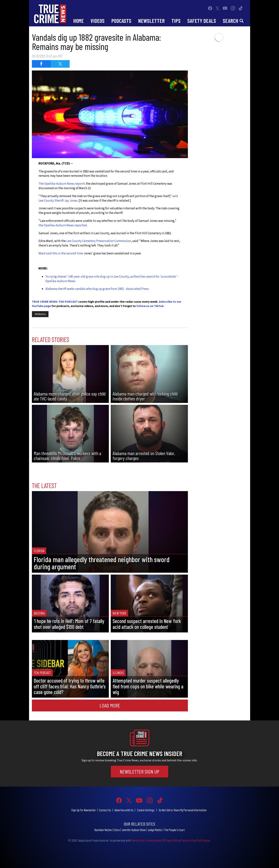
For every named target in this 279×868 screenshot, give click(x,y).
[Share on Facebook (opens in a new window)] (41, 64)
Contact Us (105, 810)
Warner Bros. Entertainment (147, 840)
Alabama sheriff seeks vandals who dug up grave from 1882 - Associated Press (97, 289)
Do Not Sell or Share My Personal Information (183, 810)
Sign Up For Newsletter (84, 810)
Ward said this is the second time (61, 253)
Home (78, 21)
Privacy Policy (172, 840)
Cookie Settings (146, 810)
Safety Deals (202, 21)
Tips (176, 21)
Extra (117, 830)
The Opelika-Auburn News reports (62, 184)
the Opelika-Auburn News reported (63, 225)
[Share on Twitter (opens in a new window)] (60, 64)
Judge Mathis (155, 830)
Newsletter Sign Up (139, 772)
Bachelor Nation (103, 830)
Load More (110, 705)
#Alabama (40, 314)
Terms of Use (189, 840)
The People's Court (174, 830)
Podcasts (121, 21)
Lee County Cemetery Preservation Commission (99, 241)
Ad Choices (204, 840)
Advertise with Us (124, 810)
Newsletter (151, 21)
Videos (98, 21)
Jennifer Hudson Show (134, 830)
